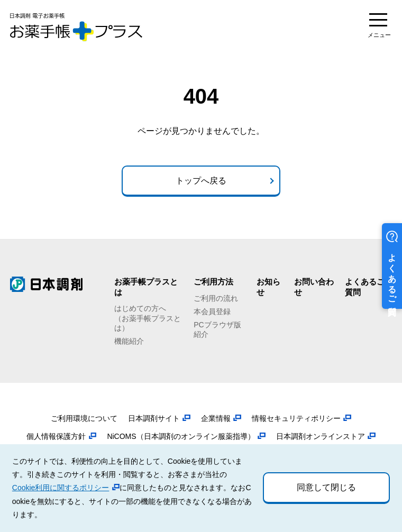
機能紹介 (129, 341)
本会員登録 (212, 311)
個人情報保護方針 (56, 436)
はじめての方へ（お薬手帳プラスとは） (148, 318)
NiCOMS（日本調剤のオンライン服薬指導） (181, 436)
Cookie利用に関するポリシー (61, 488)
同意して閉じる (326, 487)
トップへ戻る (201, 181)
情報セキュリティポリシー (296, 418)
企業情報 (216, 418)
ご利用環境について (84, 418)
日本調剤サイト (154, 418)
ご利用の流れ (216, 298)
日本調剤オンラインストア (321, 436)
